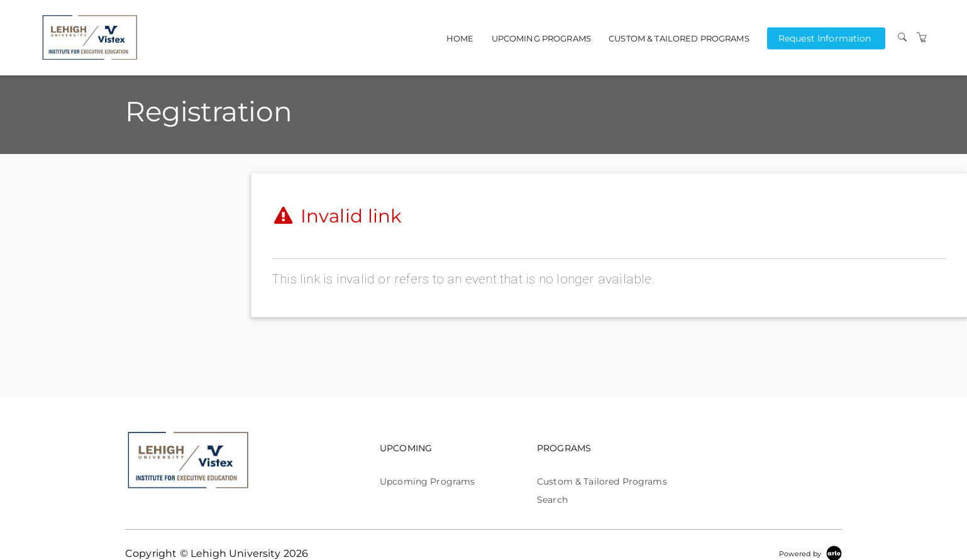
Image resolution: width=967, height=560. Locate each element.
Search (552, 500)
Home (460, 38)
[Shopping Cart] (922, 38)
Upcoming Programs (541, 38)
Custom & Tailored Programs (679, 38)
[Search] (902, 38)
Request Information (825, 38)
